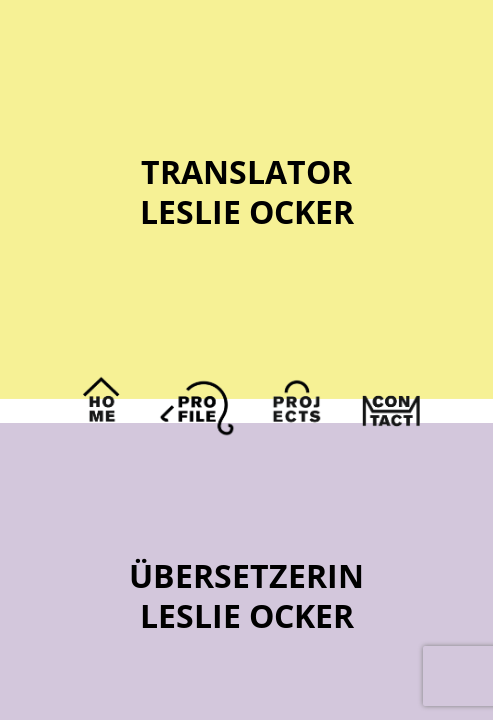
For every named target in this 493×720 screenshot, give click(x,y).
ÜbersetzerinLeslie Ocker (246, 595)
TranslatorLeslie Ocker (247, 191)
